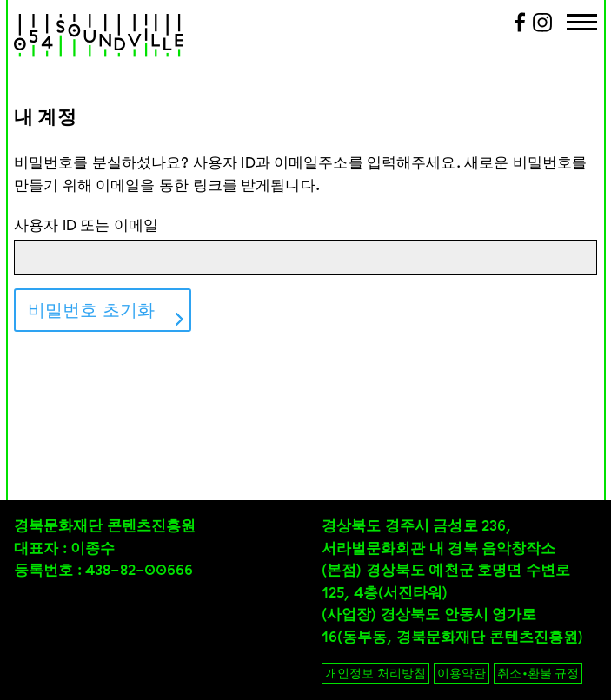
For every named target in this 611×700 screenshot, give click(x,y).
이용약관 (462, 673)
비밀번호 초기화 (91, 310)
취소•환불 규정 (538, 673)
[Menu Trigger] (582, 24)
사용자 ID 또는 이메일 (86, 225)
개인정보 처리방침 (375, 673)
